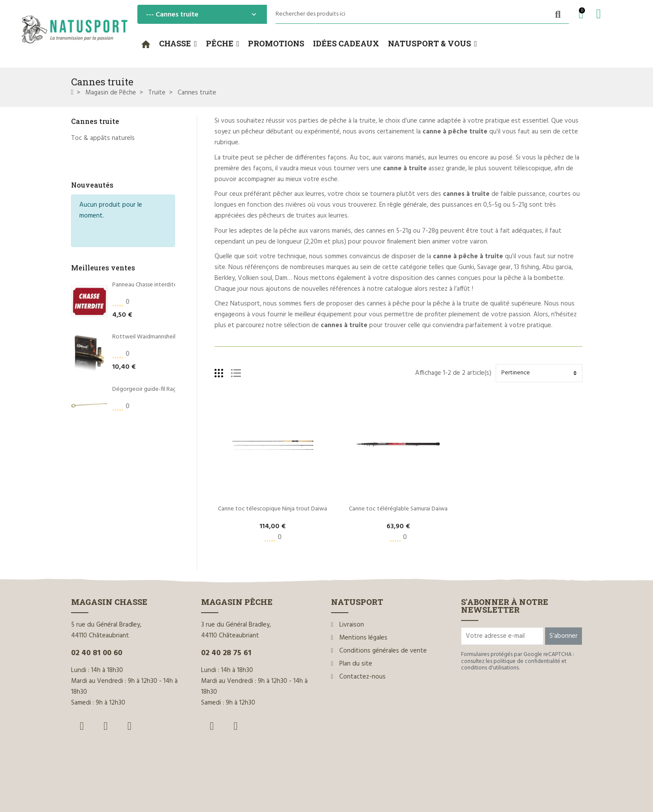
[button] (178, 44)
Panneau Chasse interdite (145, 240)
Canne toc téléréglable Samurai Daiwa (398, 509)
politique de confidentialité (527, 661)
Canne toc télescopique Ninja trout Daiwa (273, 509)
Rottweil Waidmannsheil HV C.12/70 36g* (165, 292)
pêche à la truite (352, 121)
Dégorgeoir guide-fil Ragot (148, 345)
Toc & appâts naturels (103, 138)
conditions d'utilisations (490, 668)
